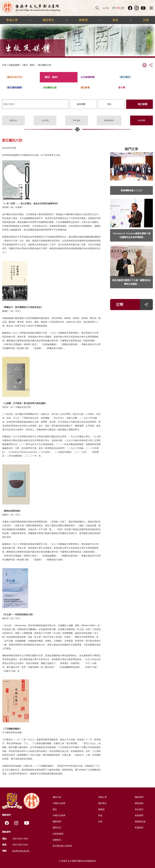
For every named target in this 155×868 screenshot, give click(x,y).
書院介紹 (57, 797)
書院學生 (48, 20)
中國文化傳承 (59, 803)
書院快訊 (13, 120)
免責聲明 (139, 815)
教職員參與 (109, 120)
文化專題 (45, 120)
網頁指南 (139, 803)
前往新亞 (139, 809)
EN (114, 8)
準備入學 (12, 20)
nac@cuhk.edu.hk (21, 851)
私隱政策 (139, 828)
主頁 (4, 65)
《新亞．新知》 (29, 65)
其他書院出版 (50, 88)
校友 (115, 20)
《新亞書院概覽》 (14, 88)
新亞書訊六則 (45, 65)
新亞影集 (85, 88)
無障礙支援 (140, 822)
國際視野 (57, 822)
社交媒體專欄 (88, 77)
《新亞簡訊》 (125, 77)
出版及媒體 (14, 65)
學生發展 (77, 120)
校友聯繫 (142, 120)
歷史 (55, 809)
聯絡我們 (139, 797)
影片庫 (122, 88)
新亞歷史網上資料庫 (62, 846)
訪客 (146, 20)
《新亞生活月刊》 (14, 77)
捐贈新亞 (57, 840)
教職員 (83, 20)
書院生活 (57, 828)
